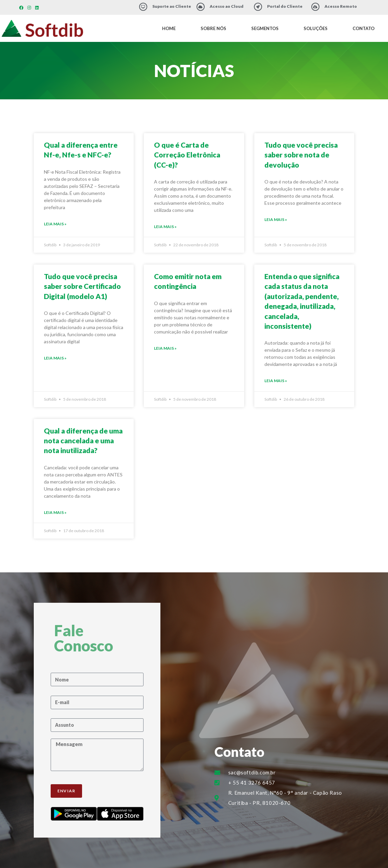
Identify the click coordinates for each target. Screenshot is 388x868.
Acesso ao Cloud (227, 6)
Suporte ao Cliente (172, 6)
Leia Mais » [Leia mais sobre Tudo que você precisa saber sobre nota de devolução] (276, 219)
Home (169, 28)
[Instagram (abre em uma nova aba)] (29, 8)
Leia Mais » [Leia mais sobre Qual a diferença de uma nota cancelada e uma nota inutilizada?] (55, 512)
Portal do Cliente (285, 6)
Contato (364, 28)
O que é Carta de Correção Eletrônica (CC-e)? (187, 155)
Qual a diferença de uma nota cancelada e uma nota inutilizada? (83, 441)
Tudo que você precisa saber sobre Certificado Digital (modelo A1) (82, 286)
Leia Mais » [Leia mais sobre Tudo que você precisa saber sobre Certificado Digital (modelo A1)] (55, 358)
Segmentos (265, 28)
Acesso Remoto (341, 6)
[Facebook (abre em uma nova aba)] (22, 8)
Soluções (316, 28)
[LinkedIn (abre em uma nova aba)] (37, 8)
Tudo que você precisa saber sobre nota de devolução (301, 155)
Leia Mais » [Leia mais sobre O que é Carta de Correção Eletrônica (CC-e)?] (165, 227)
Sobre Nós (213, 28)
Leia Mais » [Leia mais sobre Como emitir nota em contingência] (165, 348)
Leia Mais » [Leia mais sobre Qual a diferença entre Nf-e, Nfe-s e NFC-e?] (55, 224)
